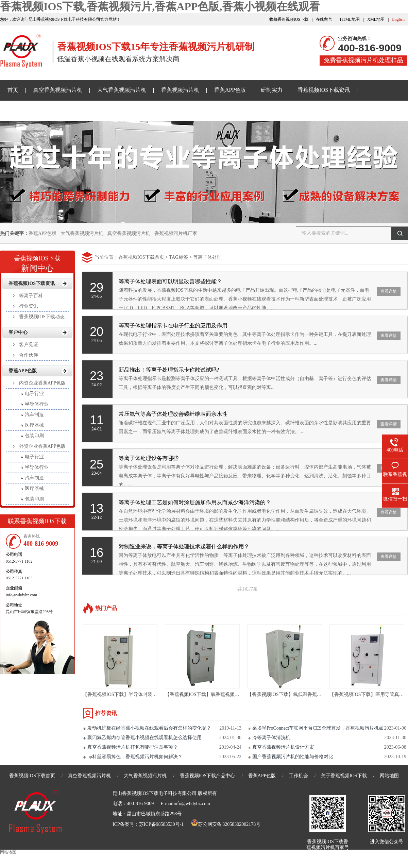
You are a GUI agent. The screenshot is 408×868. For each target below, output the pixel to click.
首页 (13, 90)
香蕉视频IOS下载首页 (141, 257)
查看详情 (389, 291)
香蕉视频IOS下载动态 (42, 317)
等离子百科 (31, 296)
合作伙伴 (29, 355)
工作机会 (299, 776)
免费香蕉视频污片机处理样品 (363, 60)
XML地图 (376, 19)
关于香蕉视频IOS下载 (108, 110)
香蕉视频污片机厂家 (176, 233)
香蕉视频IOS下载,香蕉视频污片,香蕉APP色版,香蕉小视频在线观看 (160, 6)
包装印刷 (34, 436)
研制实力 (272, 90)
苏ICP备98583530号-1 (161, 824)
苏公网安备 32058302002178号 (226, 824)
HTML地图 (350, 19)
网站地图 (389, 776)
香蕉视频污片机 (180, 90)
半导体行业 (37, 404)
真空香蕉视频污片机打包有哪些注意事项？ (133, 747)
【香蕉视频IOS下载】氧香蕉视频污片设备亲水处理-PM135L (228, 694)
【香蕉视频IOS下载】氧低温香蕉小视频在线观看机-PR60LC (310, 694)
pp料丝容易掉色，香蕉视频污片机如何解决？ (135, 757)
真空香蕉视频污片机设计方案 (283, 747)
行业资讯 (29, 306)
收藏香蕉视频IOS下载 (289, 19)
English (398, 19)
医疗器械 (34, 425)
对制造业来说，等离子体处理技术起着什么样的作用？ (184, 547)
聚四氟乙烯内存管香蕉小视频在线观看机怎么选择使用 (144, 738)
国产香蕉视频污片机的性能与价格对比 (293, 757)
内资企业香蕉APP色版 (42, 383)
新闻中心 (37, 261)
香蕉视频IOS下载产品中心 (208, 776)
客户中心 (18, 332)
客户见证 (29, 345)
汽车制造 (34, 415)
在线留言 (324, 19)
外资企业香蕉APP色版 (42, 446)
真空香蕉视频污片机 (58, 90)
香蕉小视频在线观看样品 (37, 110)
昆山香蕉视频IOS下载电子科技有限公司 (155, 793)
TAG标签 (178, 257)
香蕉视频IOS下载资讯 (324, 90)
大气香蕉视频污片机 (122, 90)
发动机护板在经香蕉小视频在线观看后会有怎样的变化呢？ (149, 728)
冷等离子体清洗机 (271, 738)
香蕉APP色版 (230, 90)
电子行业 (34, 394)
